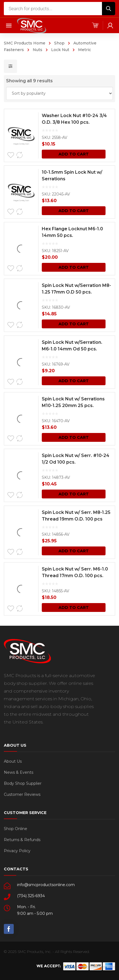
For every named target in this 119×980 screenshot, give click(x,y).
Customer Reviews (22, 794)
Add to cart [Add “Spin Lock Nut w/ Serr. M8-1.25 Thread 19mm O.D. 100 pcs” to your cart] (74, 551)
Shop (59, 43)
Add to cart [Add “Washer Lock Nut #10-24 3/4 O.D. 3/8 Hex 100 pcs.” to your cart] (74, 154)
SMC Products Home (25, 43)
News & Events (19, 772)
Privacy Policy (17, 851)
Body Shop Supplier (23, 783)
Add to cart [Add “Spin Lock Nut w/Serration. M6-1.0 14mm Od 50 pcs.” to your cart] (74, 381)
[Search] (109, 9)
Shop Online (16, 829)
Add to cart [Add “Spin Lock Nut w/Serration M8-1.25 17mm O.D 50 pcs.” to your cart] (74, 324)
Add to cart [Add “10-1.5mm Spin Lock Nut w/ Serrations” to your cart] (74, 211)
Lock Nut (60, 50)
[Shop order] (60, 93)
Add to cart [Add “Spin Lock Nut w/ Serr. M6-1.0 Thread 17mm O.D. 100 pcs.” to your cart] (74, 607)
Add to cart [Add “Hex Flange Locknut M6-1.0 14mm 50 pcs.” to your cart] (74, 267)
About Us (13, 761)
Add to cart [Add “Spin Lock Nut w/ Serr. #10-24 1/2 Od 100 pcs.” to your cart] (74, 494)
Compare (20, 155)
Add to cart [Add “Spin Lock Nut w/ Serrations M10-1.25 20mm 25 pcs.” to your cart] (74, 437)
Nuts (38, 50)
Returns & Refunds (22, 840)
